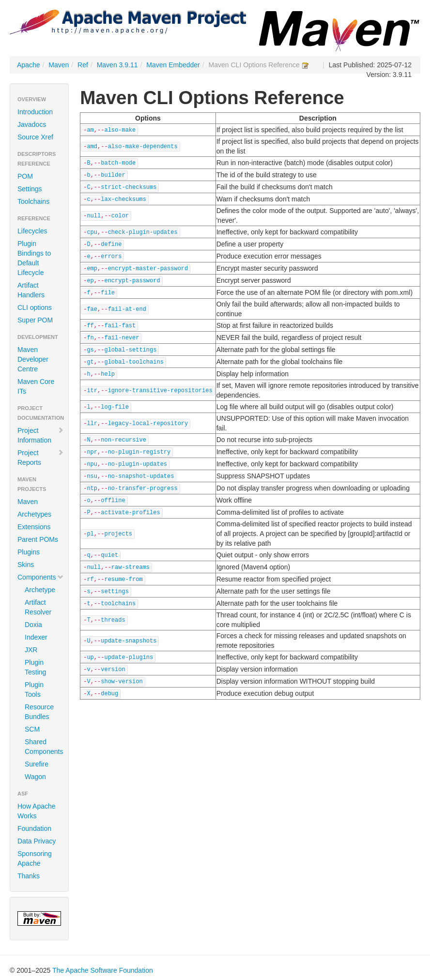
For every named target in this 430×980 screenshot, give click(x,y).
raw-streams (131, 567)
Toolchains (33, 201)
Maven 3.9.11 (117, 65)
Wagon (35, 777)
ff (90, 326)
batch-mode (118, 163)
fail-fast (120, 326)
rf (90, 580)
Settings (30, 189)
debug (109, 694)
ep (90, 281)
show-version (122, 682)
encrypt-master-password (148, 269)
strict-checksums (129, 187)
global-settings (130, 350)
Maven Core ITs (36, 386)
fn (90, 338)
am (90, 130)
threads (113, 620)
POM (25, 176)
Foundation (34, 828)
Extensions (34, 527)
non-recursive (123, 440)
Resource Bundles (39, 712)
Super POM (35, 320)
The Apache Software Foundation (103, 970)
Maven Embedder (173, 65)
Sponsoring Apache (35, 858)
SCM (32, 729)
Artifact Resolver (38, 607)
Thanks (29, 876)
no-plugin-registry (139, 452)
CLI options (35, 307)
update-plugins (129, 658)
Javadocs (32, 124)
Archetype (40, 590)
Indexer (36, 637)
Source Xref (35, 137)
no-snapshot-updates (141, 476)
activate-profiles (130, 513)
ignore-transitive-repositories (160, 391)
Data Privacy (37, 841)
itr (92, 391)
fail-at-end (127, 309)
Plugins (29, 552)
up (90, 658)
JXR (31, 650)
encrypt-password (132, 281)
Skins (26, 565)
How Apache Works (37, 811)
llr (92, 424)
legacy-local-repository (148, 424)
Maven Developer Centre (33, 359)
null (94, 216)
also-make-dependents (143, 147)
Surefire (37, 764)
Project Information (41, 435)
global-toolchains (134, 362)
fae (92, 309)
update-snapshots (129, 641)
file (108, 293)
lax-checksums (123, 199)
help (108, 374)
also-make (120, 130)
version (113, 670)
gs (90, 350)
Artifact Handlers (31, 290)
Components (41, 577)
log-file (115, 407)
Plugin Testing (35, 667)
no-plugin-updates (138, 464)
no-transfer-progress (143, 489)
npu (92, 464)
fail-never (122, 338)
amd (92, 147)
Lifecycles (32, 231)
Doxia (33, 625)
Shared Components (43, 747)
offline (113, 501)
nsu (92, 476)
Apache (28, 65)
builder (113, 175)
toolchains (118, 604)
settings (115, 592)
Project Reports (41, 458)
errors (111, 257)
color (120, 216)
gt (90, 362)
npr (92, 452)
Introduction (35, 112)
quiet (109, 555)
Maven (59, 65)
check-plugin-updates (143, 232)
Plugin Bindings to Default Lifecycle (34, 258)
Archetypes (34, 514)
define (111, 245)
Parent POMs (38, 539)
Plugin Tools (34, 689)
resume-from (123, 580)
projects (118, 534)
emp (92, 269)
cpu (92, 232)
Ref (83, 65)
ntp (92, 489)
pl (90, 534)
